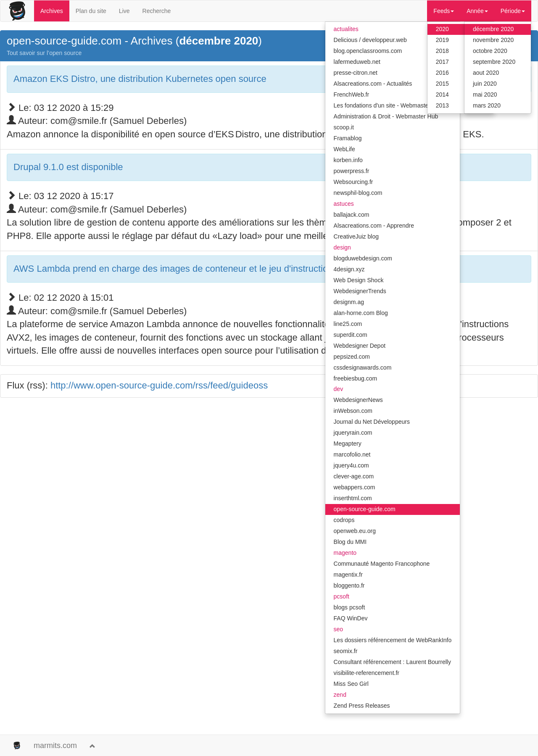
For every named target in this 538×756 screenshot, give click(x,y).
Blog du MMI (350, 542)
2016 (442, 73)
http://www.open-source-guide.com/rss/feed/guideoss (159, 385)
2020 (442, 29)
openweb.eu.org (355, 531)
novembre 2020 (493, 40)
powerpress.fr (352, 171)
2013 (442, 105)
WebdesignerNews (358, 400)
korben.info (348, 160)
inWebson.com (353, 411)
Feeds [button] (444, 11)
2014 (442, 94)
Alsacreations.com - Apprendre (374, 226)
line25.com (348, 324)
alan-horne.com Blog (361, 313)
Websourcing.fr (353, 182)
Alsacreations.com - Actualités (373, 84)
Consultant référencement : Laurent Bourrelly (392, 662)
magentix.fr (348, 575)
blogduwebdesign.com (363, 258)
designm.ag (349, 302)
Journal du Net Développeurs (372, 422)
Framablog (348, 138)
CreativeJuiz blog (356, 236)
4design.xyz (349, 269)
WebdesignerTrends (360, 291)
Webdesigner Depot (360, 346)
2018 (442, 51)
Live (124, 11)
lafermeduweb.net (357, 62)
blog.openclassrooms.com (368, 51)
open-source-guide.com (365, 509)
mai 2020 (485, 94)
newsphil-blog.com (358, 193)
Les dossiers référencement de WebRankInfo (393, 640)
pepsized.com (352, 357)
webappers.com (355, 487)
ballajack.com (352, 215)
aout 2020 (486, 73)
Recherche (157, 11)
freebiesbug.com (356, 378)
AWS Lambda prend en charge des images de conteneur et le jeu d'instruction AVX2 (186, 269)
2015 (442, 84)
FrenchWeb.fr (352, 94)
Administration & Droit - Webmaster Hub (386, 116)
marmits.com (55, 745)
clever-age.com (354, 476)
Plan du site (91, 11)
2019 (442, 40)
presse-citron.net (356, 73)
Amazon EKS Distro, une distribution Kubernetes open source (140, 79)
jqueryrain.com (353, 433)
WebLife (344, 149)
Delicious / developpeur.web (370, 40)
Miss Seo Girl (351, 684)
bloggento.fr (349, 585)
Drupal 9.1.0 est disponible (68, 167)
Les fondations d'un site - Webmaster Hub (388, 105)
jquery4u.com (351, 465)
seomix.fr (346, 651)
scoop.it (344, 127)
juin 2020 (485, 84)
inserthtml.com (353, 498)
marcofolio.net (352, 454)
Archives (52, 11)
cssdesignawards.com (363, 367)
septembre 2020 (494, 62)
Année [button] (477, 11)
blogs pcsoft (349, 607)
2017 (442, 62)
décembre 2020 (493, 29)
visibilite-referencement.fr (367, 673)
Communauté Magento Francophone (382, 564)
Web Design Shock (359, 280)
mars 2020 (487, 105)
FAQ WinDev (351, 618)
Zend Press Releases (362, 706)
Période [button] (513, 11)
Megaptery (348, 444)
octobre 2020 (490, 51)
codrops (344, 520)
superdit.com (351, 335)
